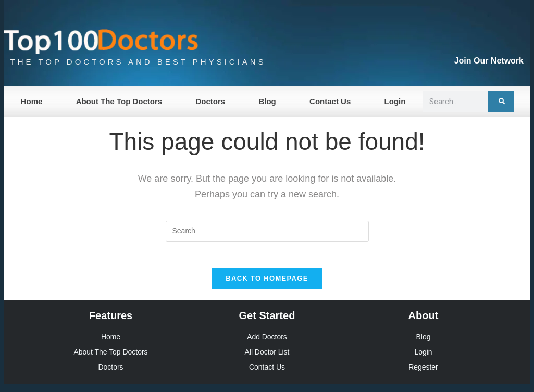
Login (395, 101)
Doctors (210, 101)
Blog (267, 101)
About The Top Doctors (119, 101)
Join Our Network (489, 61)
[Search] (501, 102)
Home (32, 101)
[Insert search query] (267, 231)
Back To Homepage (267, 284)
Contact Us (330, 101)
